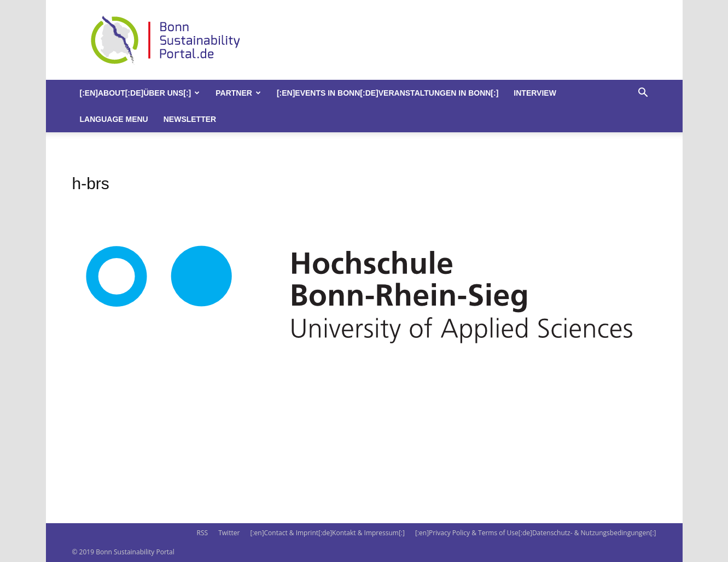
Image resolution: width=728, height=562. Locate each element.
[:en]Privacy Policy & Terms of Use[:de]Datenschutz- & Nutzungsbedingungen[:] (535, 533)
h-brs (91, 183)
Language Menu (114, 119)
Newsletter (190, 119)
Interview (535, 93)
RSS (202, 533)
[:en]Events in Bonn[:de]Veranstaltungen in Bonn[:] (388, 93)
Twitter (229, 533)
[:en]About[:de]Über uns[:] (140, 93)
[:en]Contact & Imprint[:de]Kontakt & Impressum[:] (327, 533)
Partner (238, 93)
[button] (643, 94)
